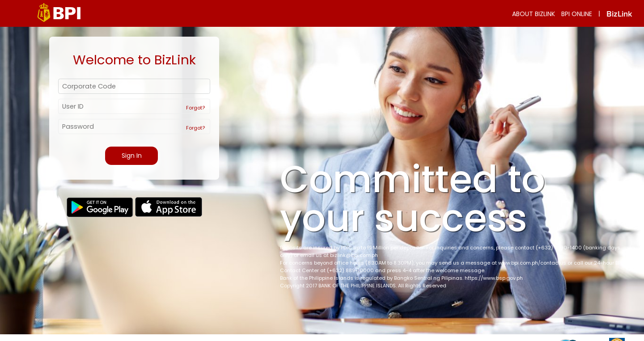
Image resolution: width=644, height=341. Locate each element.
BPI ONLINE (577, 14)
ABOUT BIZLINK (534, 14)
